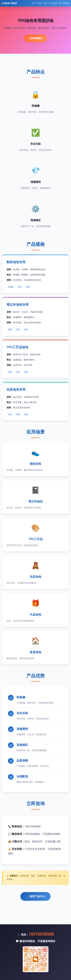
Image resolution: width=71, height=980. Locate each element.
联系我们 (66, 3)
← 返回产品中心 (35, 896)
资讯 (60, 3)
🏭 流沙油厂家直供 (9, 3)
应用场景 (54, 3)
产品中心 (40, 3)
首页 (34, 3)
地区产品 (47, 3)
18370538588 (41, 934)
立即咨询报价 (36, 38)
